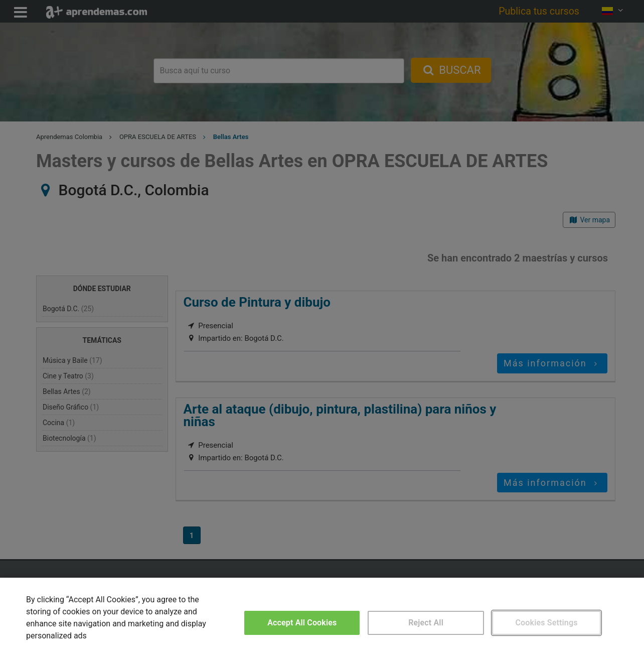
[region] (322, 618)
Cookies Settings (547, 623)
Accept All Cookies (302, 623)
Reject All (426, 623)
